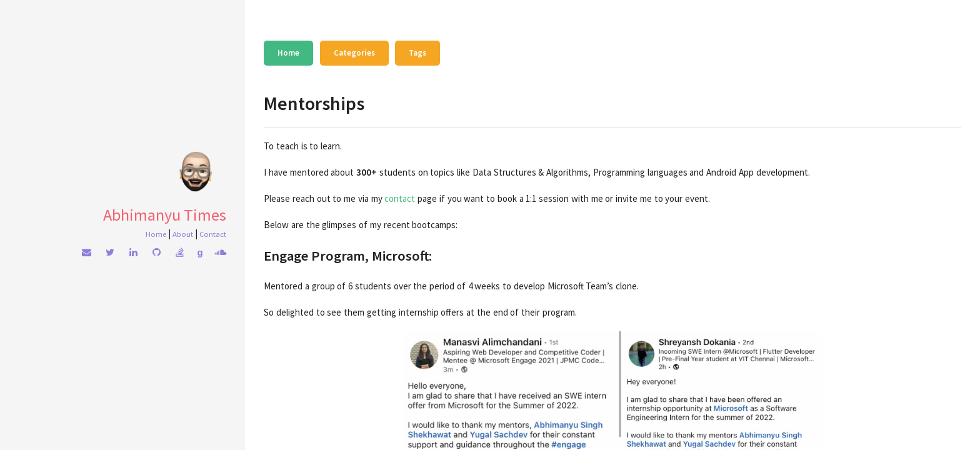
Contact (213, 234)
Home (156, 234)
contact (400, 198)
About (183, 234)
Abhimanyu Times (165, 215)
